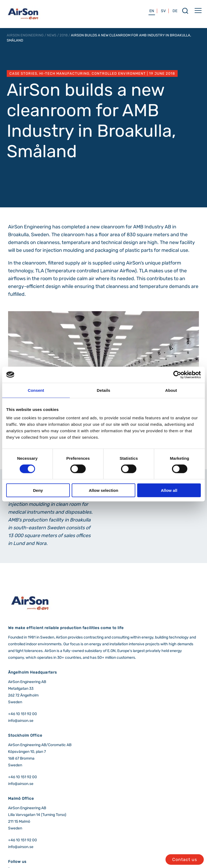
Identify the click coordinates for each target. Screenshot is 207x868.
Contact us (185, 860)
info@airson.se (21, 721)
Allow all (169, 490)
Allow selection (103, 490)
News (52, 35)
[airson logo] (23, 20)
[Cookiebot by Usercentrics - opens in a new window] (177, 375)
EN (152, 11)
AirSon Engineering (25, 35)
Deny (38, 490)
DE (175, 11)
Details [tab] (103, 390)
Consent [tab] (36, 390)
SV (163, 11)
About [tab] (171, 390)
